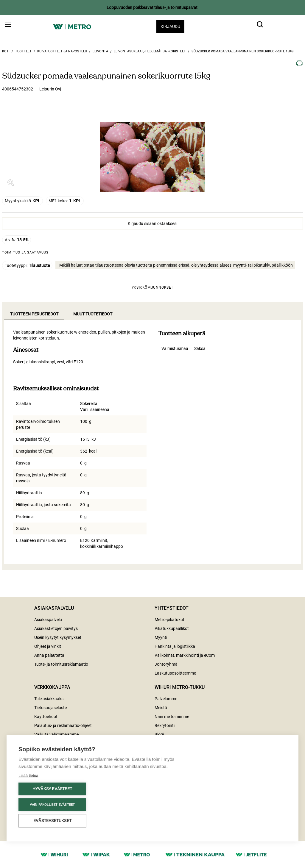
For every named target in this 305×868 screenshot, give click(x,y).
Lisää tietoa (28, 776)
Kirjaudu (170, 26)
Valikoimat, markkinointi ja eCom (185, 655)
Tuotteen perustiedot (34, 314)
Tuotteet (23, 51)
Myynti (161, 637)
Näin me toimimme (172, 717)
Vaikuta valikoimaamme (56, 734)
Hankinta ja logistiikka (175, 646)
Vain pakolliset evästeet (52, 806)
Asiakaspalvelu (48, 620)
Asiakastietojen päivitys (56, 628)
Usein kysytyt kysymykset (58, 637)
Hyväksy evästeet (52, 790)
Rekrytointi (165, 725)
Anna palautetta (49, 655)
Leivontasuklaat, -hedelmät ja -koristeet (150, 51)
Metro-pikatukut (169, 620)
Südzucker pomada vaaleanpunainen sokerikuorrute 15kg (243, 51)
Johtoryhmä (166, 664)
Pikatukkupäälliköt (172, 628)
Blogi (159, 734)
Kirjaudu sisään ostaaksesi (152, 223)
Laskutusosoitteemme (175, 673)
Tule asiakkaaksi (49, 699)
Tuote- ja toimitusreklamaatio (61, 664)
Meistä (161, 708)
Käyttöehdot (46, 717)
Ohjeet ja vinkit (48, 646)
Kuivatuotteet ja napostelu (62, 51)
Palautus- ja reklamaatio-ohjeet (63, 725)
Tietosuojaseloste (50, 708)
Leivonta (100, 51)
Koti (6, 51)
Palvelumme (166, 699)
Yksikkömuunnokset (152, 287)
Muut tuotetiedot (93, 314)
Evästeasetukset (52, 822)
